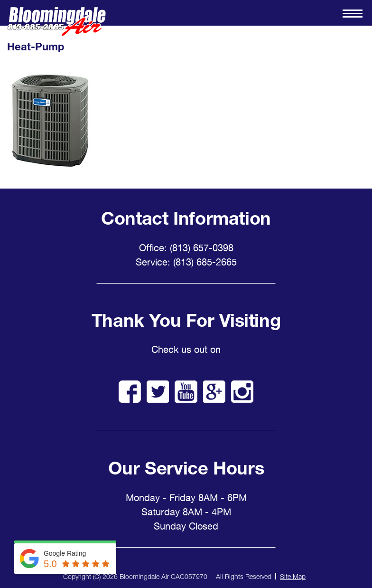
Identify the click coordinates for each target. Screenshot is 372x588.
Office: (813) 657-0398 (186, 248)
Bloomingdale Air (56, 22)
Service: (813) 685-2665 (186, 262)
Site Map (293, 576)
